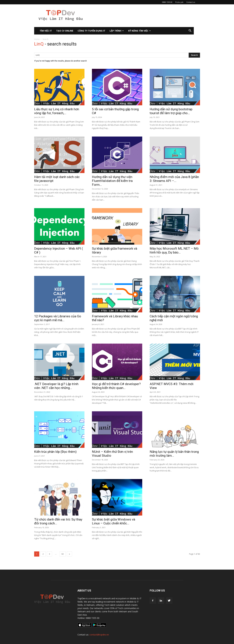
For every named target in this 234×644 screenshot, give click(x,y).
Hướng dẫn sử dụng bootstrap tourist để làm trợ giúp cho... (171, 111)
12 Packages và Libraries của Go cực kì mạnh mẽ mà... (58, 318)
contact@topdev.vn (99, 635)
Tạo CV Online (65, 31)
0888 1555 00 (167, 2)
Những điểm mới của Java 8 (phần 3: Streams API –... (174, 179)
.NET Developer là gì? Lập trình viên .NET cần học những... (56, 386)
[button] (190, 31)
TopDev (82, 598)
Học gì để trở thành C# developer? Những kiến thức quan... (116, 386)
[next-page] (69, 554)
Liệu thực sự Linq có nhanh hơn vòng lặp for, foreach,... (57, 111)
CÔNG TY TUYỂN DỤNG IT (91, 31)
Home (37, 39)
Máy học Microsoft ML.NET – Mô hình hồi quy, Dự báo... (174, 250)
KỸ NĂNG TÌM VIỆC (140, 31)
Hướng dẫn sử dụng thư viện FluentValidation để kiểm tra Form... (112, 181)
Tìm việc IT (46, 31)
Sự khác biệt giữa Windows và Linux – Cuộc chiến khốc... (114, 521)
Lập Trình (117, 31)
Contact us (191, 2)
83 (63, 554)
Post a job (179, 2)
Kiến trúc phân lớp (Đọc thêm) (55, 452)
